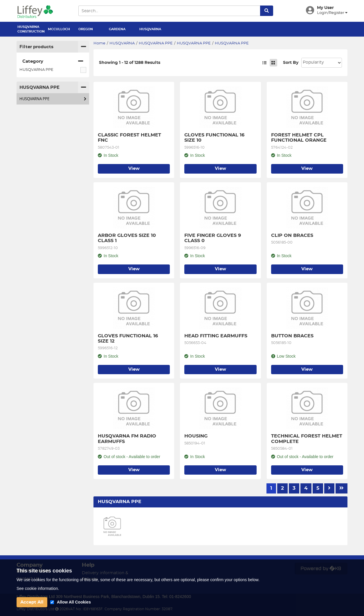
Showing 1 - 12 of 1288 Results (130, 63)
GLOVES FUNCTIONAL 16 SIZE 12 (129, 338)
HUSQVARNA (150, 29)
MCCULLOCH (59, 29)
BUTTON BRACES (292, 336)
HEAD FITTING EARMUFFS (216, 336)
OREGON (86, 29)
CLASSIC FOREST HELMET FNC (130, 138)
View (134, 169)
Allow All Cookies (74, 602)
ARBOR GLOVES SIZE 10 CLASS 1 (128, 238)
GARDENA (117, 29)
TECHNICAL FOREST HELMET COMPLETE (307, 439)
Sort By (291, 63)
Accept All (32, 602)
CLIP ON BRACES (292, 235)
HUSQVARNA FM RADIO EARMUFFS (128, 439)
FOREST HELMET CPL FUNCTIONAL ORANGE (299, 138)
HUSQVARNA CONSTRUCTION (30, 29)
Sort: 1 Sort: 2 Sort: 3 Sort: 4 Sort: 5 (322, 63)
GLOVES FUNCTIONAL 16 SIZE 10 (215, 138)
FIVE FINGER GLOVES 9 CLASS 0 (213, 238)
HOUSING (196, 436)
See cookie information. (38, 588)
